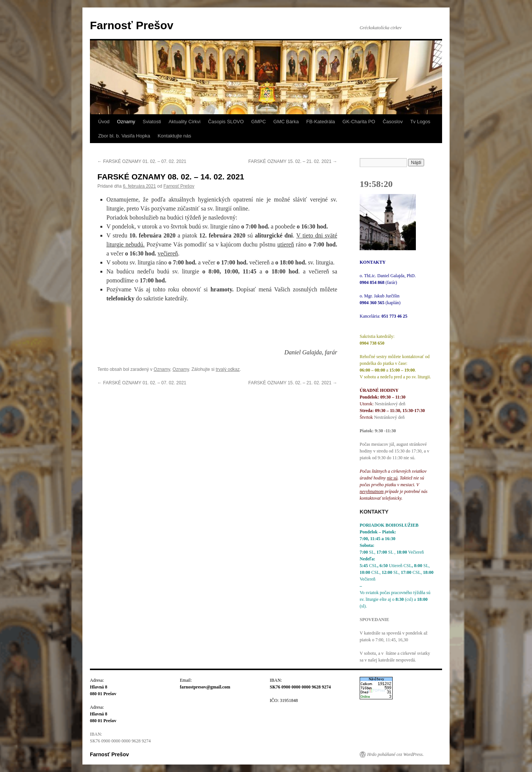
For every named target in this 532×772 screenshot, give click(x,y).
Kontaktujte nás (175, 136)
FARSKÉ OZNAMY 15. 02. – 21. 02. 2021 (293, 161)
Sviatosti (152, 122)
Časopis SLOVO (226, 122)
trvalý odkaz (228, 369)
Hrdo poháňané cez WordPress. (395, 754)
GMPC (259, 122)
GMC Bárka (286, 122)
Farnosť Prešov (132, 25)
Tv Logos (420, 122)
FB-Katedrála (321, 122)
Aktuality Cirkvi (185, 122)
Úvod (104, 122)
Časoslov (392, 122)
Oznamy (126, 122)
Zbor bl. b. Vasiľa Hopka (124, 136)
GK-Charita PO (359, 122)
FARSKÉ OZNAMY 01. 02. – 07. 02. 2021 (142, 161)
